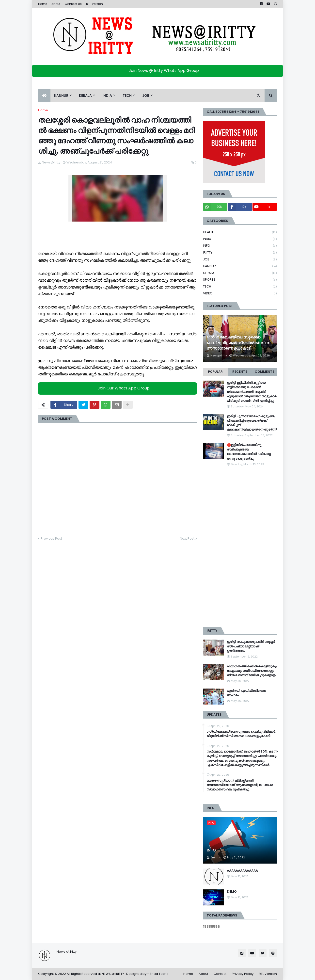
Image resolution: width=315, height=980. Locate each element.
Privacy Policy (243, 974)
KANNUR (240, 266)
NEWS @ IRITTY (113, 974)
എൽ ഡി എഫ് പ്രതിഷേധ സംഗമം (246, 693)
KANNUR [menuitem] (61, 96)
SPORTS (240, 280)
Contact (220, 974)
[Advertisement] (240, 547)
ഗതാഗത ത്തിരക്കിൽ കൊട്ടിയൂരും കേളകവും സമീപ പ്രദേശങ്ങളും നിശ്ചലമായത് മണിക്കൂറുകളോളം (252, 671)
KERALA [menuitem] (85, 96)
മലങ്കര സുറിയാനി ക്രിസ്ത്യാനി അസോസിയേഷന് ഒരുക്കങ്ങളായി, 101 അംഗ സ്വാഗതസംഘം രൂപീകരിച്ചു (240, 785)
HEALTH (240, 232)
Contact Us (73, 4)
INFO (240, 246)
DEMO (232, 892)
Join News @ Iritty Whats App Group (159, 71)
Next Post (187, 538)
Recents (240, 372)
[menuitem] (44, 96)
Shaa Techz (159, 974)
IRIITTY (240, 253)
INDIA (240, 239)
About (56, 4)
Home (43, 4)
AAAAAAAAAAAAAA (242, 871)
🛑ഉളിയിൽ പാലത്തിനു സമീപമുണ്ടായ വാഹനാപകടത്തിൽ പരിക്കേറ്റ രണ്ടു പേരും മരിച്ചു (249, 452)
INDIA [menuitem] (107, 96)
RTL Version (94, 4)
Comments (265, 372)
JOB (240, 260)
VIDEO (240, 293)
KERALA (240, 273)
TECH (240, 287)
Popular (215, 372)
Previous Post (51, 538)
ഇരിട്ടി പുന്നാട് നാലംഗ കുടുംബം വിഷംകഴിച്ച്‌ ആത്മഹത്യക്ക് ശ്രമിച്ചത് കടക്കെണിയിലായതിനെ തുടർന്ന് (252, 423)
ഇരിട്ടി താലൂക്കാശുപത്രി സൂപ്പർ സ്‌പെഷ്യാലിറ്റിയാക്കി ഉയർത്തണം (251, 646)
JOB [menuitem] (146, 96)
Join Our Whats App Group (119, 388)
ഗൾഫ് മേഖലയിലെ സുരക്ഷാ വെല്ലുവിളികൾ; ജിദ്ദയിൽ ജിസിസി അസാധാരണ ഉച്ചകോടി (239, 343)
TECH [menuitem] (127, 96)
